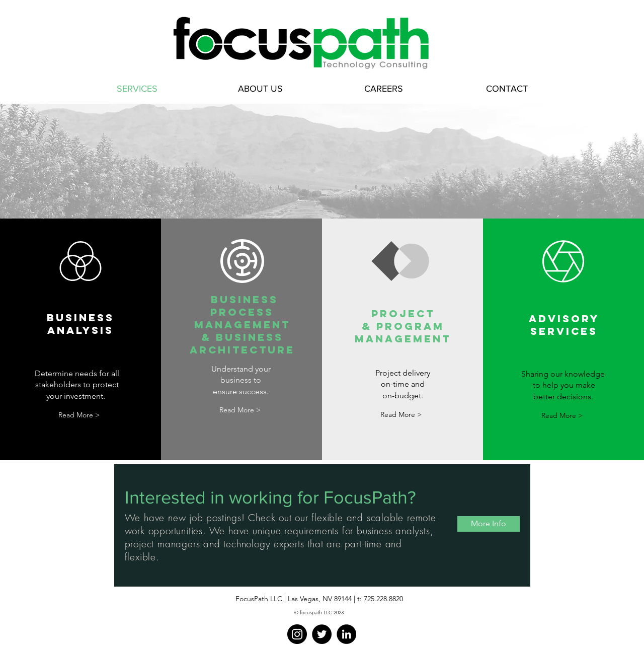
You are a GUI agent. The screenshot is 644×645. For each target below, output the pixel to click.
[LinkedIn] (346, 634)
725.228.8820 (383, 599)
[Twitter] (322, 634)
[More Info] (489, 524)
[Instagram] (297, 634)
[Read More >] (79, 415)
